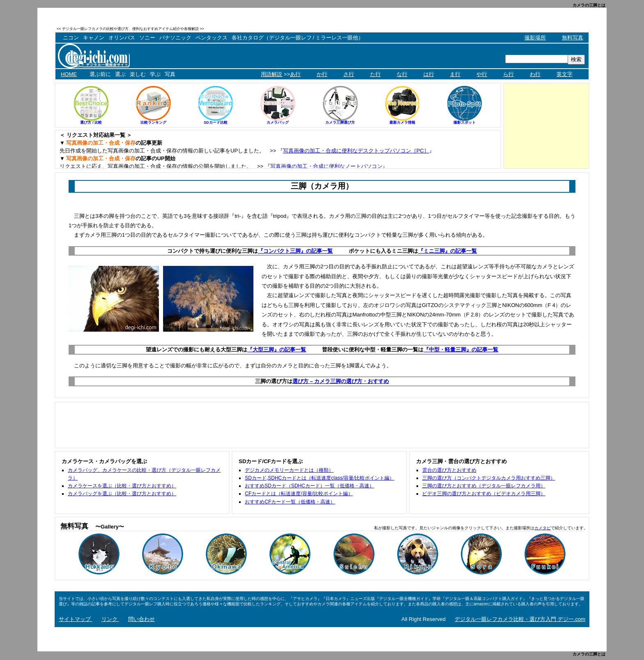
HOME (69, 74)
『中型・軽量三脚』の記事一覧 (461, 350)
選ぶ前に (100, 74)
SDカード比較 (216, 122)
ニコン (71, 38)
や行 (482, 74)
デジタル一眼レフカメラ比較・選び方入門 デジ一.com (520, 619)
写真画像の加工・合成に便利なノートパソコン (326, 166)
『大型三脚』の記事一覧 (277, 350)
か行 (322, 74)
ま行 (455, 74)
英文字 (565, 74)
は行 (429, 74)
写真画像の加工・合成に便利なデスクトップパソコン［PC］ (356, 151)
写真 (170, 74)
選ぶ (120, 74)
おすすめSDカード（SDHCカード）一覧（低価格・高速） (309, 486)
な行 (402, 74)
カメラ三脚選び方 (340, 122)
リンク (110, 619)
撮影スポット (465, 122)
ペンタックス (212, 38)
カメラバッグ (278, 122)
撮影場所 (535, 38)
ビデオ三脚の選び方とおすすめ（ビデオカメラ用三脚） (484, 494)
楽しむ (138, 74)
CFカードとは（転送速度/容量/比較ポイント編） (299, 494)
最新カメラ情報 (402, 122)
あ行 (295, 74)
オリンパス (122, 38)
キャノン (94, 38)
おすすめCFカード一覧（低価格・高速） (290, 502)
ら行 (508, 74)
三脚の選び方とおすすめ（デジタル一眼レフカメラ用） (484, 486)
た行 (375, 74)
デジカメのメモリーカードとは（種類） (289, 470)
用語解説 (271, 74)
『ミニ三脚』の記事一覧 (447, 251)
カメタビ (543, 528)
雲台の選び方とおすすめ (449, 470)
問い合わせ (141, 619)
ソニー (147, 38)
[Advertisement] (493, 29)
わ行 (535, 74)
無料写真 (573, 38)
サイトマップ (76, 619)
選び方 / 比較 (91, 122)
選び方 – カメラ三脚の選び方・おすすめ (341, 381)
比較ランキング (153, 122)
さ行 (349, 74)
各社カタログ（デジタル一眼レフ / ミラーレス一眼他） (298, 38)
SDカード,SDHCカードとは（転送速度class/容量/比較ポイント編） (320, 478)
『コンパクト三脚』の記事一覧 (295, 251)
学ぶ (155, 74)
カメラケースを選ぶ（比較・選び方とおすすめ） (122, 486)
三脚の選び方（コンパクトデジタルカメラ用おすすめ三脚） (489, 478)
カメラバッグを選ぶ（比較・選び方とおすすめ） (122, 494)
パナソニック (175, 38)
